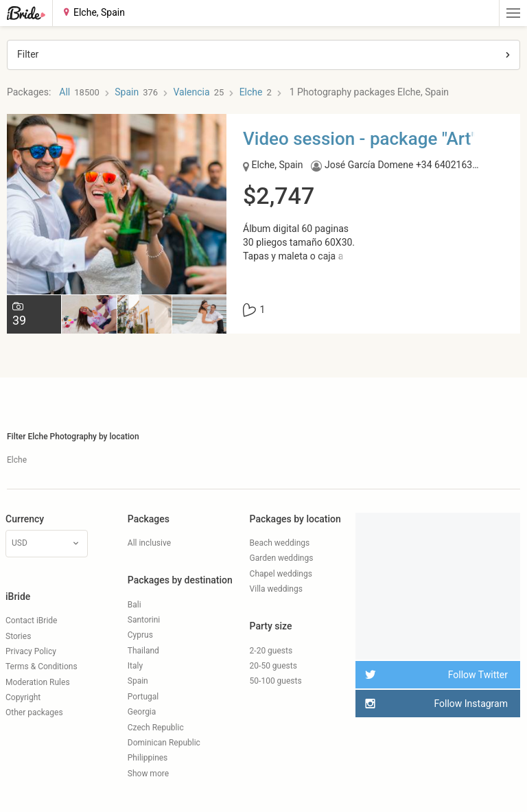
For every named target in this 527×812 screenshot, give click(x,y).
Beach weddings (280, 543)
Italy (135, 666)
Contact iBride (31, 620)
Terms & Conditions (42, 666)
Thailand (143, 651)
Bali (134, 605)
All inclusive (149, 543)
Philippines (148, 758)
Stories (18, 636)
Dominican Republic (164, 743)
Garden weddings (282, 558)
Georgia (142, 712)
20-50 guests (273, 666)
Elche (17, 460)
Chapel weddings (281, 574)
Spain (138, 681)
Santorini (144, 620)
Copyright (23, 697)
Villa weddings (276, 589)
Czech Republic (156, 728)
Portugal (143, 697)
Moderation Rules (38, 682)
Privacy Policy (31, 651)
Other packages (34, 712)
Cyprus (140, 635)
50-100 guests (276, 681)
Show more (148, 774)
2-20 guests (271, 651)
